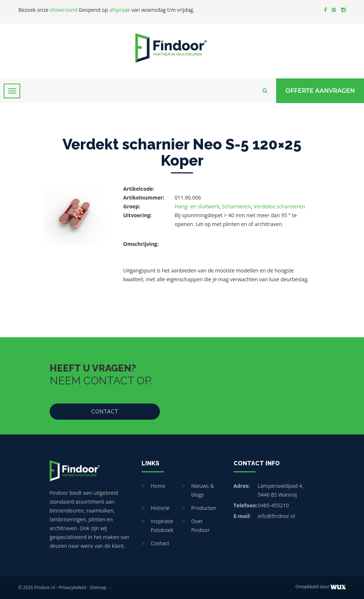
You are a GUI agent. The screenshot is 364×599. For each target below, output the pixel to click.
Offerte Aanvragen (320, 91)
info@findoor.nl (276, 516)
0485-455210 (273, 505)
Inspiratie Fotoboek (162, 526)
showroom (63, 10)
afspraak (120, 10)
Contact (105, 412)
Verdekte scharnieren (279, 206)
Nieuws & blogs (203, 490)
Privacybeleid (72, 587)
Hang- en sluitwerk (197, 206)
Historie (160, 508)
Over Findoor (200, 526)
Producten (204, 508)
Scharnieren (237, 206)
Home (158, 486)
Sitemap (98, 587)
